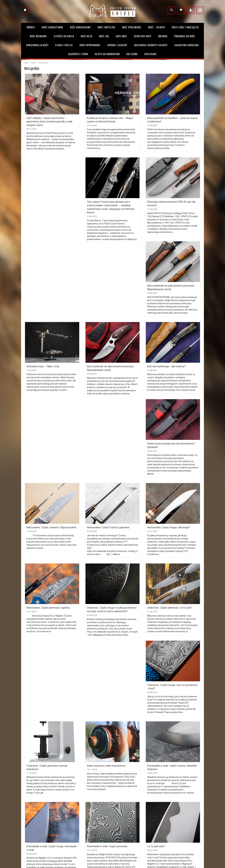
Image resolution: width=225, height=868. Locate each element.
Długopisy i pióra (78, 54)
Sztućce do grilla (64, 36)
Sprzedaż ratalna (123, 828)
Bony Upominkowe (90, 45)
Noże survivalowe (80, 28)
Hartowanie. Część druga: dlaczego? (166, 439)
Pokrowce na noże (185, 36)
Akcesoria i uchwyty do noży (151, 45)
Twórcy (31, 28)
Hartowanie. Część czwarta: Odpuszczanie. (49, 439)
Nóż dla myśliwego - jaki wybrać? (104, 356)
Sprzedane (150, 54)
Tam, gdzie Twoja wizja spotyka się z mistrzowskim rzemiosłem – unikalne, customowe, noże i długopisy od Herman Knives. (52, 203)
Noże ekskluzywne (53, 28)
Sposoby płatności (77, 818)
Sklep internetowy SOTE (195, 865)
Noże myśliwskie (132, 28)
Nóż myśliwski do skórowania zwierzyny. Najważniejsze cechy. (48, 358)
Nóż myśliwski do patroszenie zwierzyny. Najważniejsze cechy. (169, 202)
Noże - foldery (157, 28)
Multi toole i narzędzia (185, 28)
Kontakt (119, 813)
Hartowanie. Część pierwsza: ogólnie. (46, 518)
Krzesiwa (132, 54)
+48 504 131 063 (31, 831)
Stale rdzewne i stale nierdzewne (104, 674)
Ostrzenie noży (143, 36)
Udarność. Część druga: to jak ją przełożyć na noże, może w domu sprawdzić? (110, 520)
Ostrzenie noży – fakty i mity (162, 280)
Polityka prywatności (78, 828)
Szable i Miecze (64, 45)
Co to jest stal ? (155, 754)
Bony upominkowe (124, 823)
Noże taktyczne (107, 28)
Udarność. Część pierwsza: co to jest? (167, 518)
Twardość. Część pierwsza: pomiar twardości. (50, 674)
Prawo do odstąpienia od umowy (84, 823)
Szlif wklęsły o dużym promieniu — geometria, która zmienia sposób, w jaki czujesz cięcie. (50, 119)
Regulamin (73, 808)
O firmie (119, 808)
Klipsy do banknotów (107, 54)
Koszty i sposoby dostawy (81, 813)
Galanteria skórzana (187, 45)
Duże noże (121, 36)
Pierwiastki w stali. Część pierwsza (105, 754)
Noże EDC (104, 36)
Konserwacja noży (37, 45)
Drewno (163, 36)
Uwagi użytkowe (123, 818)
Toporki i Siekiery (117, 45)
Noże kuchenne (38, 36)
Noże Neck (87, 36)
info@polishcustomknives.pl (37, 836)
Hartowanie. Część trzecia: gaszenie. (106, 439)
